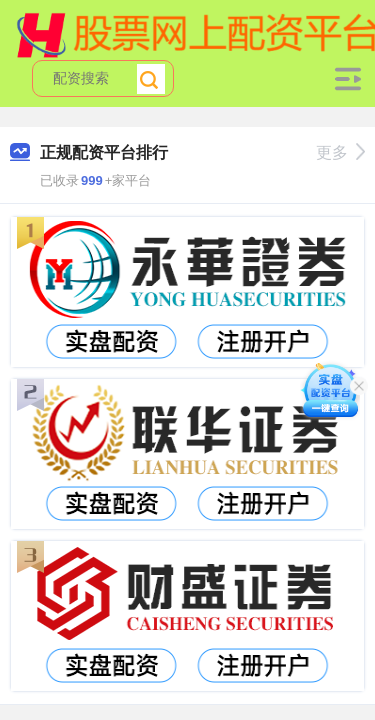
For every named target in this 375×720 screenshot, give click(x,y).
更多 (340, 152)
